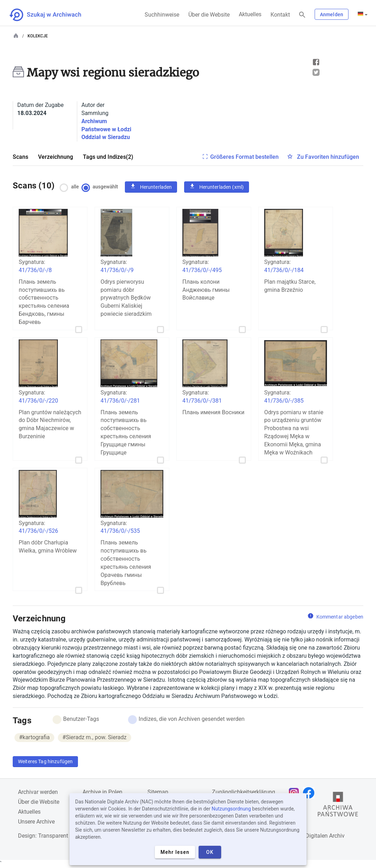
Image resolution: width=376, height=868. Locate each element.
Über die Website (209, 15)
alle (71, 187)
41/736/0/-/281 (120, 401)
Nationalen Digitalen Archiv (311, 836)
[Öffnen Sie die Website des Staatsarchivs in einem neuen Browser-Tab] (338, 806)
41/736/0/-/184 (284, 270)
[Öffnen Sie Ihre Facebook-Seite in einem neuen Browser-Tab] (310, 793)
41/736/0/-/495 (202, 270)
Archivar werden (38, 792)
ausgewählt (102, 187)
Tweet (316, 72)
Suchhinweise (162, 15)
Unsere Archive (36, 822)
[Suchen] (302, 15)
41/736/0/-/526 (38, 531)
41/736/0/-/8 (35, 270)
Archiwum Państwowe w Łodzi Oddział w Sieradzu (107, 129)
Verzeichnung (56, 157)
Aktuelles (250, 14)
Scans (20, 157)
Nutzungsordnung (231, 809)
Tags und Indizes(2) (108, 157)
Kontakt (280, 15)
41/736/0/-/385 (284, 401)
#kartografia (34, 737)
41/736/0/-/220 (38, 401)
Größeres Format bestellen (244, 157)
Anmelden (332, 14)
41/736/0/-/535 (120, 531)
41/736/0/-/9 (117, 270)
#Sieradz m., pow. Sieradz (95, 737)
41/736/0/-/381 (202, 401)
